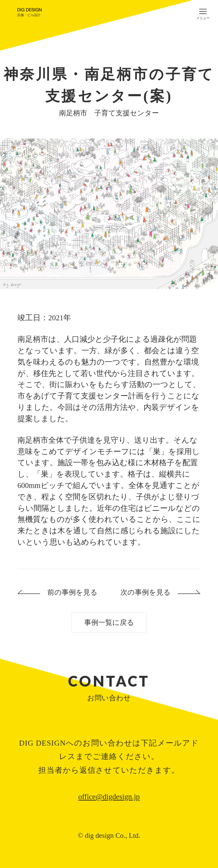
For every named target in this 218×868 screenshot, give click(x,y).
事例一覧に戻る (109, 622)
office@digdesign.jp (109, 797)
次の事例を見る (146, 592)
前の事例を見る (72, 592)
